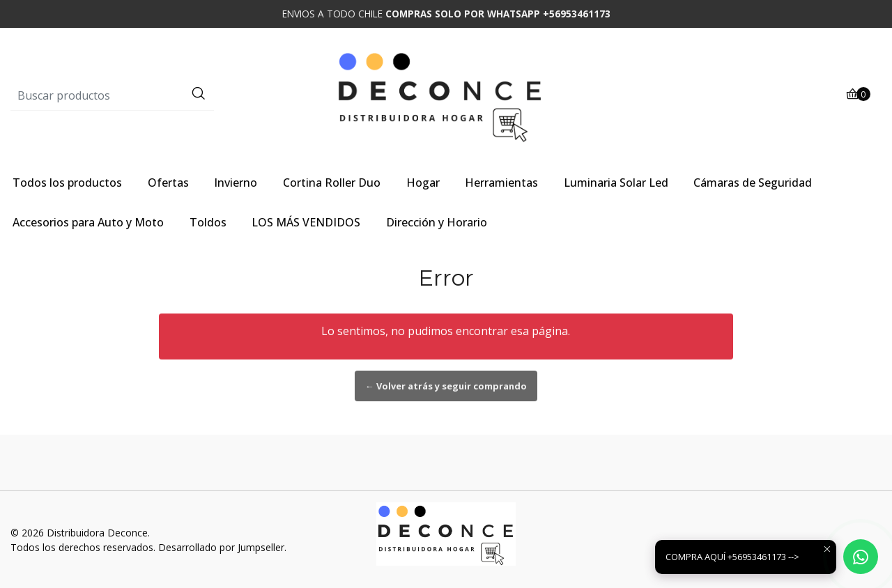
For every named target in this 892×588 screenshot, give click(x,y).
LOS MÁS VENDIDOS (306, 222)
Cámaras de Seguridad (753, 183)
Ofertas (168, 183)
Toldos (208, 222)
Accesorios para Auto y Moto (88, 222)
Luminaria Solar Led (616, 183)
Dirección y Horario (437, 222)
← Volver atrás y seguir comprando (446, 386)
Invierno (236, 183)
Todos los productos (67, 183)
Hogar (423, 183)
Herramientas (501, 183)
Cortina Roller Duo (332, 183)
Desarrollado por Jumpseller (221, 547)
